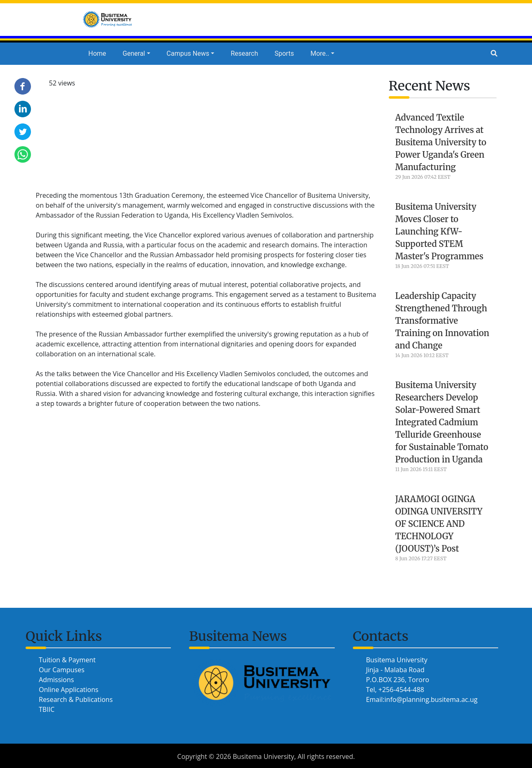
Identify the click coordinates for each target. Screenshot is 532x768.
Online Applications (69, 690)
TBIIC (47, 709)
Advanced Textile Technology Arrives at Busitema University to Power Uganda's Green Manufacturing (441, 142)
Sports (284, 53)
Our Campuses (62, 670)
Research (244, 53)
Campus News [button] (188, 53)
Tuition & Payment (67, 660)
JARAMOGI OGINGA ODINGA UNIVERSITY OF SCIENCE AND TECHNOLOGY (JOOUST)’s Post (439, 524)
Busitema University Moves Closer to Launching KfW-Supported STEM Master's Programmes (440, 231)
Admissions (56, 680)
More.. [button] (320, 53)
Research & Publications (76, 699)
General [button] (134, 53)
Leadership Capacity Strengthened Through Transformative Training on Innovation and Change (442, 321)
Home (97, 53)
